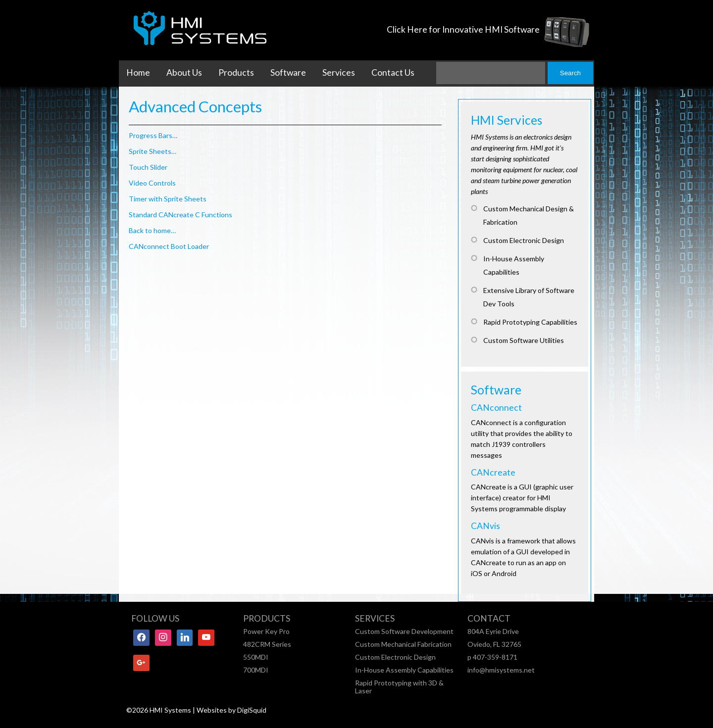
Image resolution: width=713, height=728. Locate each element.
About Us (184, 73)
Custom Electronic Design (395, 657)
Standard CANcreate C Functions (180, 215)
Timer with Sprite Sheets (168, 199)
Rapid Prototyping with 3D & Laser (399, 687)
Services (339, 73)
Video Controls (152, 183)
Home (138, 73)
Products (236, 73)
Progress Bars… (153, 135)
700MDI (256, 670)
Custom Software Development (404, 631)
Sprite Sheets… (153, 151)
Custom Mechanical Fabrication (403, 644)
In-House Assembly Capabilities (404, 670)
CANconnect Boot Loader (169, 246)
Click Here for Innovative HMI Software (463, 29)
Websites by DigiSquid (231, 710)
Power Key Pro (266, 631)
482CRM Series (267, 644)
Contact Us (393, 73)
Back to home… (152, 230)
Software (288, 73)
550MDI (256, 657)
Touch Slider (148, 167)
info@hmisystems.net (501, 670)
